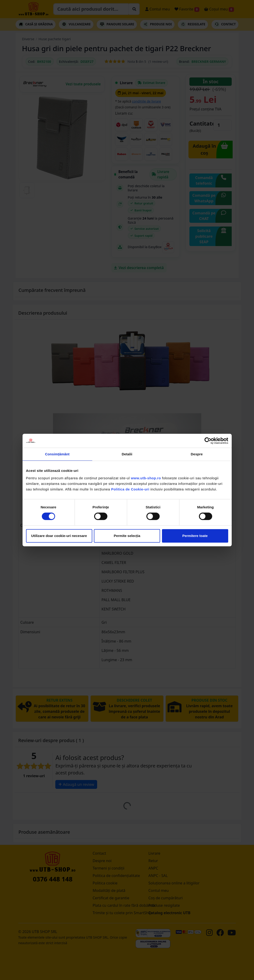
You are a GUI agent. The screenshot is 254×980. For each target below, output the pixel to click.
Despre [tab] (197, 454)
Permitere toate (195, 536)
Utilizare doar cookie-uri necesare (59, 536)
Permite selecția (127, 536)
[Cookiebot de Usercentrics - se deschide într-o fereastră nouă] (208, 441)
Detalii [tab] (127, 454)
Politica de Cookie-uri (130, 489)
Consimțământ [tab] (57, 454)
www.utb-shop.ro (146, 478)
